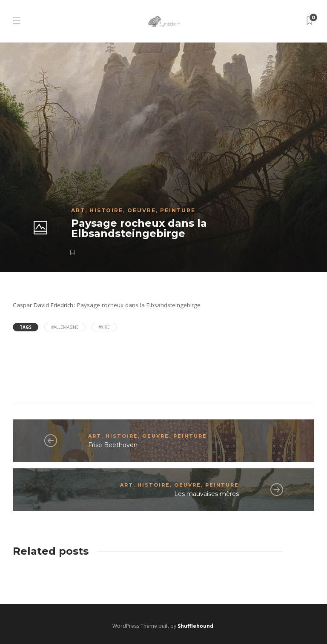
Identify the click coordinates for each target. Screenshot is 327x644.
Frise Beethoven (113, 445)
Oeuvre (142, 210)
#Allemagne (65, 327)
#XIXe (104, 327)
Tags (26, 327)
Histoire (106, 210)
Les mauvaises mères (207, 494)
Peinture (178, 210)
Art (78, 210)
